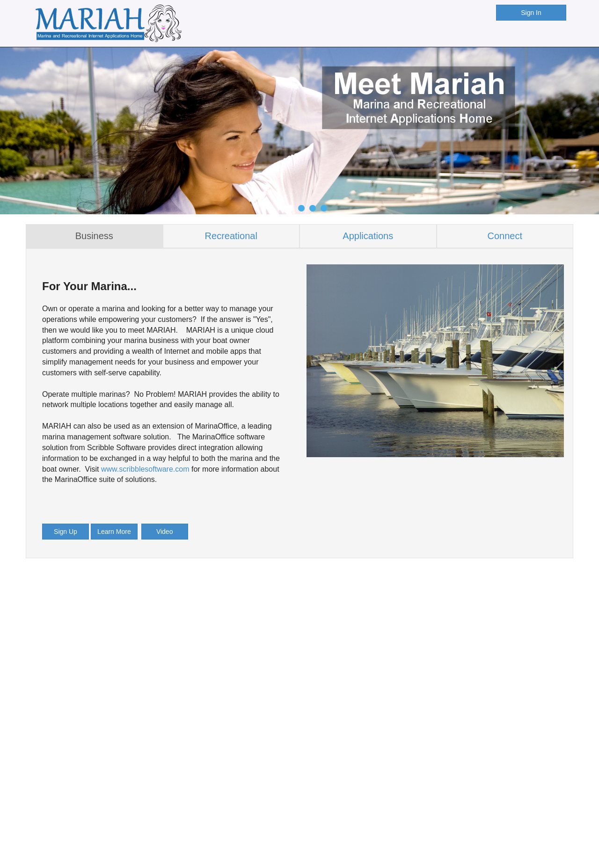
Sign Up (66, 532)
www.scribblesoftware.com (145, 469)
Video (165, 532)
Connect (505, 236)
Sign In (531, 13)
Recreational (231, 236)
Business (94, 236)
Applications (368, 236)
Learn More (114, 532)
